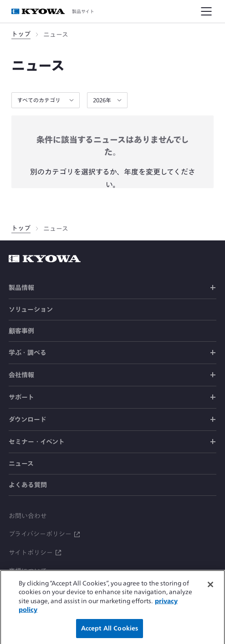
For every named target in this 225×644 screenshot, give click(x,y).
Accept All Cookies (110, 632)
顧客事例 (21, 331)
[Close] (210, 589)
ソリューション (31, 310)
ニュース (21, 464)
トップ (21, 34)
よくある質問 (28, 485)
